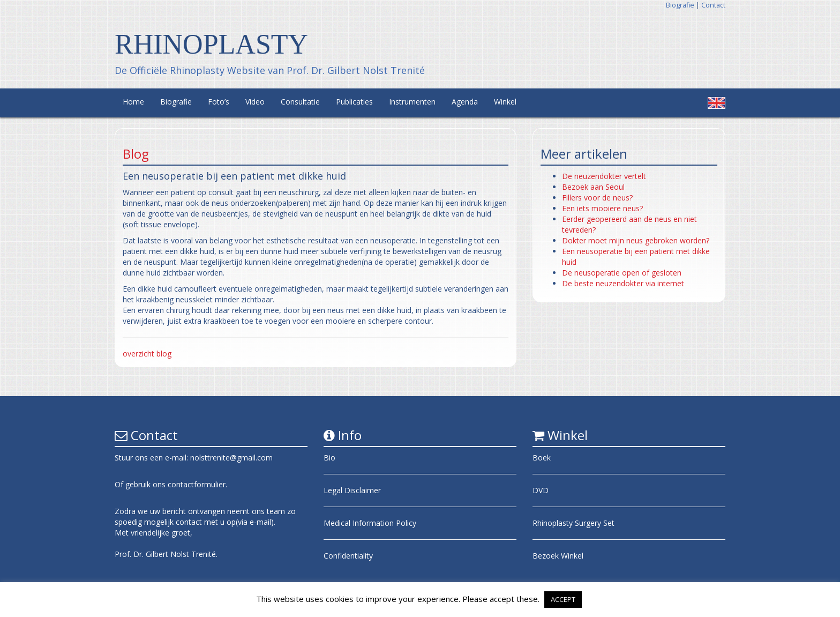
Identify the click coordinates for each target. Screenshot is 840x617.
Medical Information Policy (370, 523)
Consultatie (300, 102)
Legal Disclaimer (352, 490)
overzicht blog (147, 354)
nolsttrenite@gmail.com (231, 458)
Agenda (465, 102)
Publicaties (354, 102)
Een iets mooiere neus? (602, 208)
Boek (542, 458)
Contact (713, 5)
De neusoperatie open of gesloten (622, 273)
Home (133, 102)
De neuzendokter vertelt (604, 176)
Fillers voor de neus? (597, 198)
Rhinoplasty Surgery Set (573, 523)
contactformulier (197, 484)
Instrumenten (412, 102)
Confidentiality (348, 556)
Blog (136, 154)
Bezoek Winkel (558, 556)
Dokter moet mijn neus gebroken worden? (636, 240)
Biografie (680, 5)
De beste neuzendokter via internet (623, 283)
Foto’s (219, 102)
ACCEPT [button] (563, 599)
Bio (329, 458)
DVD (541, 490)
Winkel (505, 102)
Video (255, 102)
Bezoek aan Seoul (593, 187)
